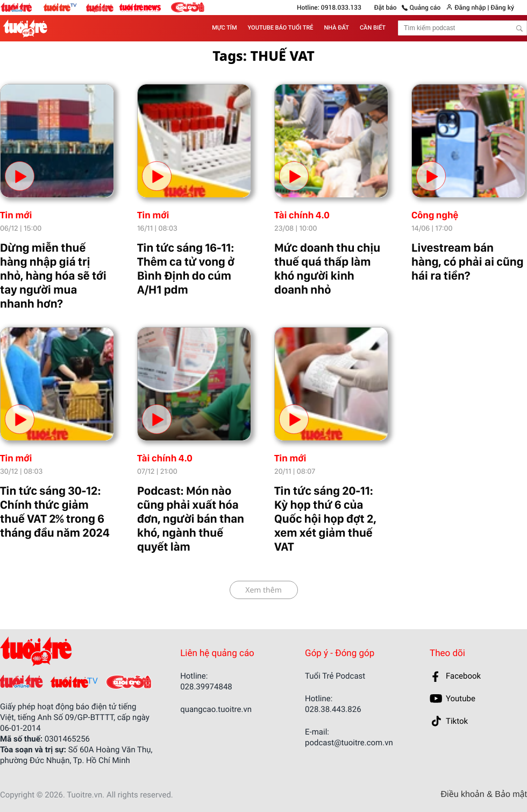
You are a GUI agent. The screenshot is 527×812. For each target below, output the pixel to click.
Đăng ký (502, 8)
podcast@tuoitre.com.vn (349, 743)
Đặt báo (386, 8)
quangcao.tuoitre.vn (216, 709)
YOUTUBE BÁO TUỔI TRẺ (281, 28)
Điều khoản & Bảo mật (484, 795)
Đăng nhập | (472, 8)
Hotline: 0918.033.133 (329, 8)
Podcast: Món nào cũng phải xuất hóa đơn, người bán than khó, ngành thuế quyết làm (191, 519)
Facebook (463, 676)
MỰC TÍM (224, 28)
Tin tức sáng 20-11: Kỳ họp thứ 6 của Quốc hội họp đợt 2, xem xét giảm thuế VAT (325, 519)
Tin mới (16, 215)
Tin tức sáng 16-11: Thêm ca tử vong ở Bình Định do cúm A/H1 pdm (186, 269)
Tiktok (457, 721)
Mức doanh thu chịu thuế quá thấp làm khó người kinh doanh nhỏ (327, 269)
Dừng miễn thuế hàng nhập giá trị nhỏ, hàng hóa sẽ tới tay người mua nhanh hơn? (53, 276)
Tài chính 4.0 (302, 215)
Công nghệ (435, 215)
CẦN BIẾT (373, 28)
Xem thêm (263, 590)
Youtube (461, 699)
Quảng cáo (425, 8)
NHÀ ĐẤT (337, 28)
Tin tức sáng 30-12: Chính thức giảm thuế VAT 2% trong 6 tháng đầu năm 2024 (55, 512)
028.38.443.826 (333, 709)
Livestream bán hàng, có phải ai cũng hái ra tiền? (467, 262)
